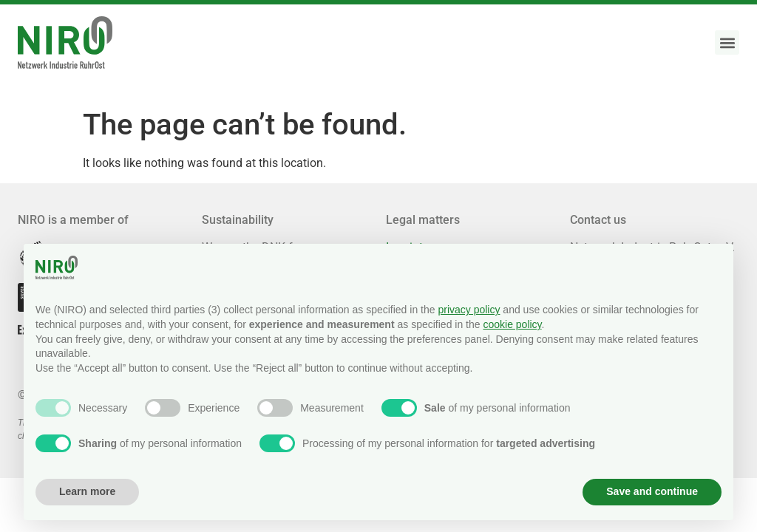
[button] (727, 42)
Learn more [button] (87, 491)
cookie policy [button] (512, 324)
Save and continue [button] (652, 491)
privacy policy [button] (469, 310)
